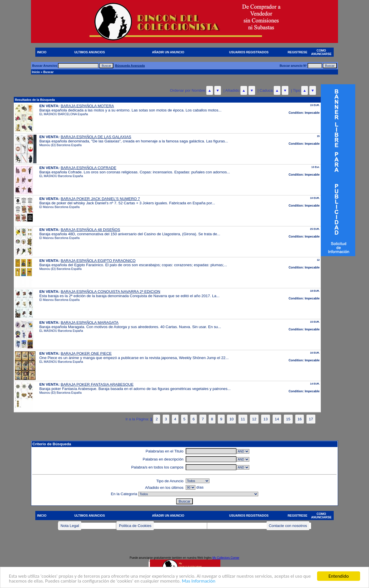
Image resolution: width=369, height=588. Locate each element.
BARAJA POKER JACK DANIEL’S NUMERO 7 (100, 199)
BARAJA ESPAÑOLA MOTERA (88, 106)
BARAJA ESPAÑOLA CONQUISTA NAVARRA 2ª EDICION (111, 292)
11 (243, 419)
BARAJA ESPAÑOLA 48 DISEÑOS (91, 230)
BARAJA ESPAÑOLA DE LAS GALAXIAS (96, 137)
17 (311, 419)
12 (254, 419)
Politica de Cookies (135, 526)
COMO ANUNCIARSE (321, 52)
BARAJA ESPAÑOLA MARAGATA (90, 323)
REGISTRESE (297, 52)
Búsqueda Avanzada (130, 66)
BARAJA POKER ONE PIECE (86, 353)
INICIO (42, 52)
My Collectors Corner (226, 558)
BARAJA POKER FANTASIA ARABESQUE (97, 384)
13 (266, 419)
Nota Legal (70, 526)
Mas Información (199, 582)
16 (300, 419)
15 (288, 419)
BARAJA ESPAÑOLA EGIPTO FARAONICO (98, 261)
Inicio (36, 72)
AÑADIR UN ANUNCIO (168, 52)
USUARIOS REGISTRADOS (249, 52)
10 (231, 419)
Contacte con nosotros (288, 526)
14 (277, 419)
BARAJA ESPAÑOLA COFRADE (89, 168)
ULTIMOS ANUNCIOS (90, 52)
